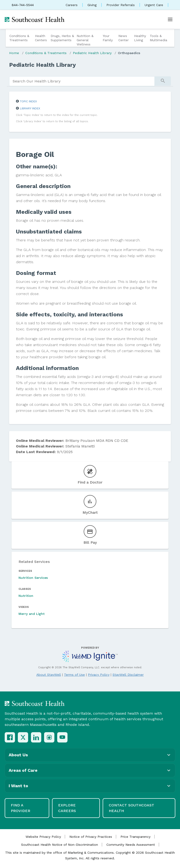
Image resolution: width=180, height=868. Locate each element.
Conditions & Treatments (19, 38)
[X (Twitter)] (23, 737)
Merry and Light (32, 614)
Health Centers (41, 38)
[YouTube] (62, 737)
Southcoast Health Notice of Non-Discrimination (60, 845)
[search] (82, 81)
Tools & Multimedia (158, 38)
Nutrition (26, 596)
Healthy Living (140, 38)
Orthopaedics (129, 53)
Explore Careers (67, 808)
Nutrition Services (33, 578)
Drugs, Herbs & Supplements (62, 38)
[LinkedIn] (36, 737)
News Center (124, 38)
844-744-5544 (23, 5)
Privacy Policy (99, 675)
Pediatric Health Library (92, 53)
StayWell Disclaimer (128, 675)
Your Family (108, 38)
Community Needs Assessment (131, 845)
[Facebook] (10, 737)
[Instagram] (49, 737)
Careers (72, 5)
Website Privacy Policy (43, 837)
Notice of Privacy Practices (91, 837)
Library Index (30, 108)
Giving (92, 5)
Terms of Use (74, 675)
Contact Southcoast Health (131, 808)
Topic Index (28, 101)
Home (14, 53)
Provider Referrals (121, 5)
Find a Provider (21, 808)
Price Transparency (135, 837)
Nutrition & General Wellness (85, 40)
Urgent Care (154, 5)
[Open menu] (170, 19)
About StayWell (49, 675)
